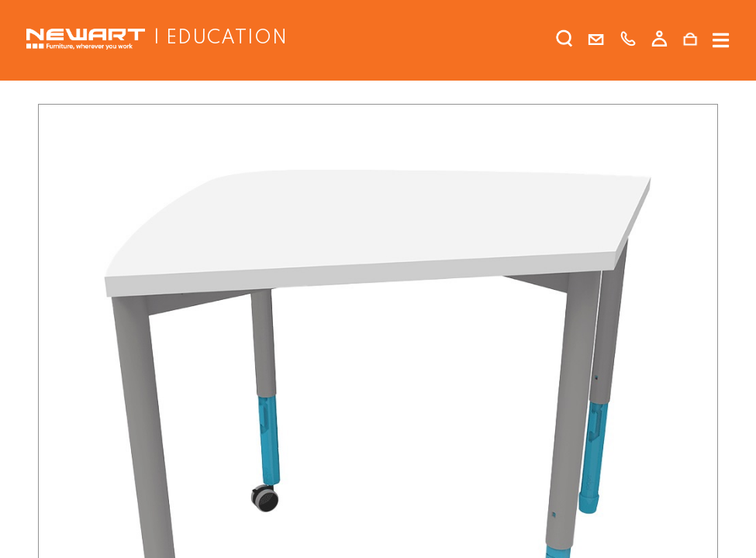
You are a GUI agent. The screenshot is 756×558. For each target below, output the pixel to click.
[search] (564, 42)
